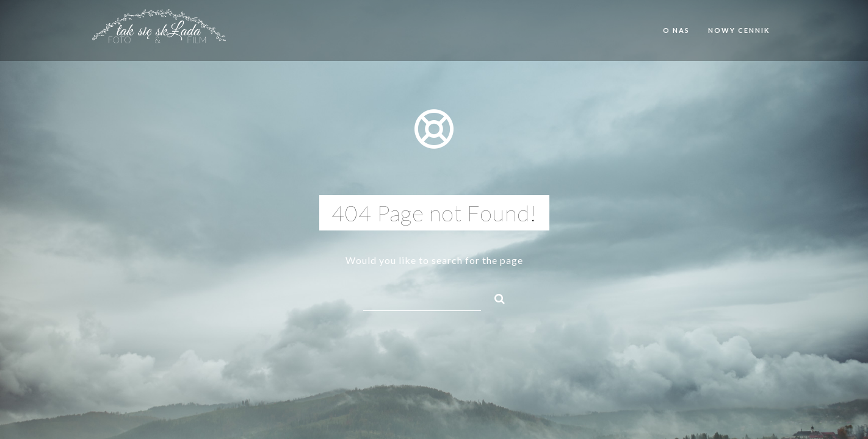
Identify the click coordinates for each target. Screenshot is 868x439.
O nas (676, 30)
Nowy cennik (739, 30)
